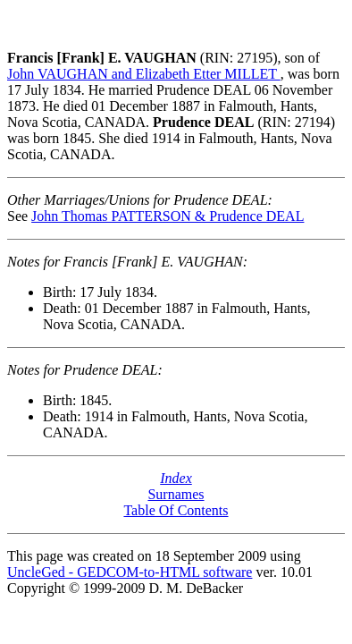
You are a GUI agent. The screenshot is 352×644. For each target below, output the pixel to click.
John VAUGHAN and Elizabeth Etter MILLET (144, 74)
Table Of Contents (176, 510)
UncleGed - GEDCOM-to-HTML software (130, 572)
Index (176, 478)
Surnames (176, 494)
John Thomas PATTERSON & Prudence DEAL (168, 216)
